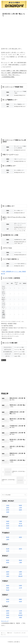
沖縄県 (20, 617)
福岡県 (8, 611)
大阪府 (8, 576)
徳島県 (8, 599)
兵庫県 (20, 572)
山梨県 (8, 539)
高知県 (20, 601)
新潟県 (8, 537)
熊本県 (8, 617)
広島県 (20, 586)
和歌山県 (20, 576)
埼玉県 (8, 528)
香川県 (8, 601)
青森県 (8, 508)
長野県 (20, 537)
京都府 (8, 574)
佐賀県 (8, 613)
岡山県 (8, 590)
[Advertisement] (14, 32)
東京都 (4, 360)
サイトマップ (5, 621)
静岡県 (8, 562)
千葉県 (20, 521)
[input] (14, 495)
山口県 (20, 588)
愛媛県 (20, 599)
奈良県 (20, 574)
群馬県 (8, 526)
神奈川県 (20, 526)
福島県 (20, 510)
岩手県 (8, 510)
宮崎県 (20, 613)
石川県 (8, 551)
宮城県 (8, 512)
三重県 (20, 562)
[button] (25, 495)
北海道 (8, 505)
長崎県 (8, 615)
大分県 (20, 611)
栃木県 (8, 524)
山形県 (20, 508)
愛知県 (20, 560)
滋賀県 (8, 572)
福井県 (20, 549)
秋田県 (20, 505)
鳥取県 (8, 586)
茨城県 (8, 521)
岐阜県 (8, 560)
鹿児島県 (20, 615)
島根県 (8, 588)
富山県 (8, 549)
